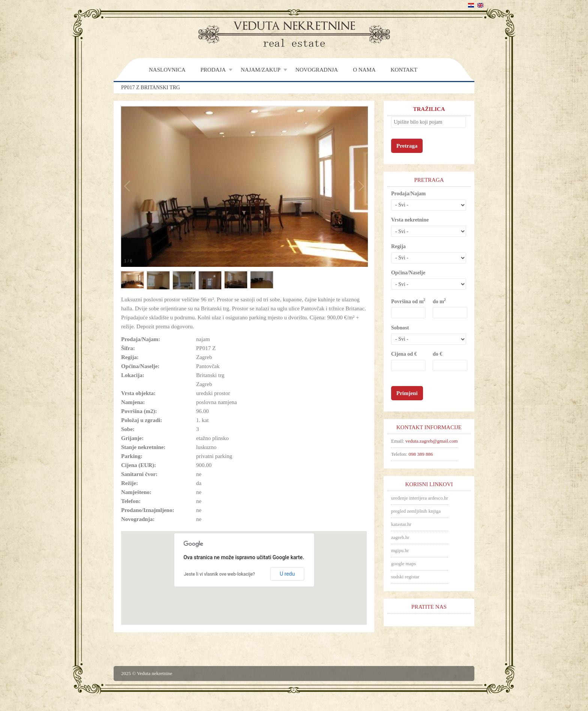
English (480, 5)
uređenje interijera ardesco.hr (420, 498)
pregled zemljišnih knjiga (416, 511)
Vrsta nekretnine (410, 220)
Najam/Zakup (261, 70)
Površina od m (408, 301)
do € (437, 354)
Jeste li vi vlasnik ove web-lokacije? (219, 574)
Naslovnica (167, 70)
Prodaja (213, 70)
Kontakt (404, 70)
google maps (403, 564)
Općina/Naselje (408, 273)
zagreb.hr (400, 537)
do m (439, 301)
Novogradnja (317, 70)
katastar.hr (401, 524)
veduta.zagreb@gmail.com (432, 441)
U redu (287, 574)
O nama (364, 70)
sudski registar (405, 577)
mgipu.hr (400, 550)
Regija (398, 246)
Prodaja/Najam (408, 194)
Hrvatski (471, 5)
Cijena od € (404, 354)
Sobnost (400, 328)
